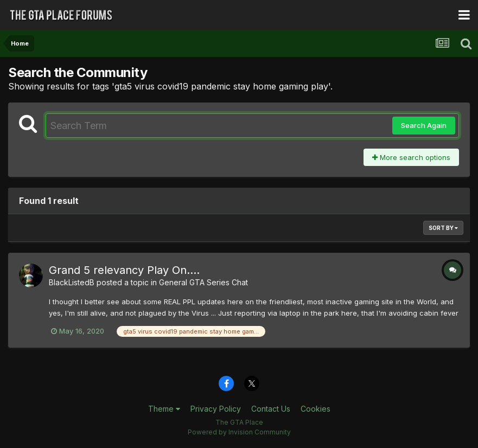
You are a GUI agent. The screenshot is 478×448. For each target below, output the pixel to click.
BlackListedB (72, 282)
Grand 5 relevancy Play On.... (124, 270)
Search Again (424, 125)
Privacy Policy (216, 409)
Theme (164, 409)
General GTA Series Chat (203, 282)
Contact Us (271, 409)
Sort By (443, 228)
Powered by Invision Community (239, 432)
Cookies (316, 409)
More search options (411, 157)
